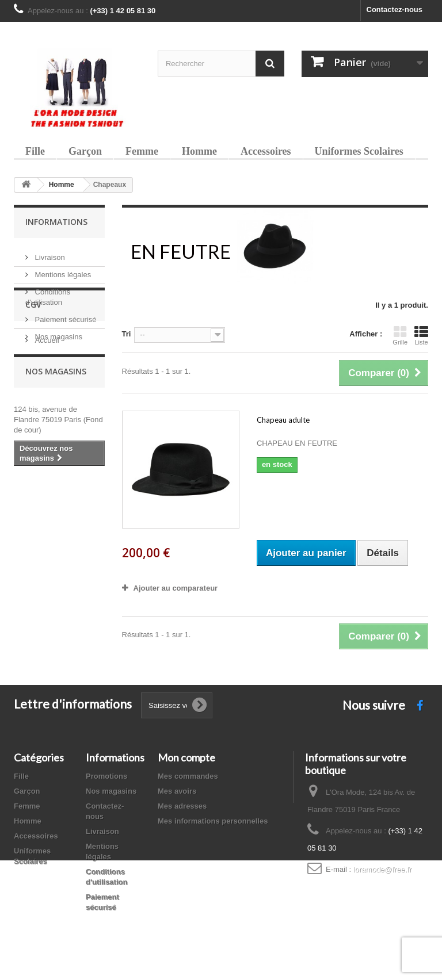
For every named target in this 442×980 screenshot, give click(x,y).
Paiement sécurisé (65, 315)
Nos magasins (58, 332)
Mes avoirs (177, 791)
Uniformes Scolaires (359, 151)
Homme (199, 151)
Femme (142, 151)
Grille (400, 335)
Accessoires (266, 151)
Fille (35, 151)
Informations (56, 222)
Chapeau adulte (283, 420)
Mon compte (186, 757)
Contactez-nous (395, 9)
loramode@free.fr (382, 869)
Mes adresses (182, 806)
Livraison (49, 253)
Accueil (46, 406)
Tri (127, 334)
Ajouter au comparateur (176, 588)
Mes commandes (188, 776)
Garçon (85, 151)
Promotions (106, 776)
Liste (421, 335)
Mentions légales (62, 270)
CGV (33, 375)
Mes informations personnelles (213, 821)
